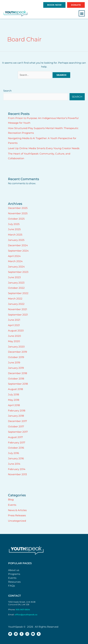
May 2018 (14, 400)
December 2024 (18, 245)
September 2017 (18, 432)
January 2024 (16, 267)
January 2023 (16, 283)
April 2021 (14, 325)
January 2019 (16, 368)
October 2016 (16, 448)
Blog (11, 500)
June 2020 (14, 336)
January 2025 (16, 240)
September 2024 (18, 251)
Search (7, 91)
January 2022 (16, 304)
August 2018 (16, 389)
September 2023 (18, 272)
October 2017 (16, 427)
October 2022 (16, 288)
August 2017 (15, 437)
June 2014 (14, 464)
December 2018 (18, 373)
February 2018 (17, 411)
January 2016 (16, 458)
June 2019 (14, 363)
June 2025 (14, 229)
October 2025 (16, 219)
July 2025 (14, 224)
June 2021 (14, 320)
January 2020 (16, 347)
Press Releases (17, 515)
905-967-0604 (23, 610)
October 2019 (16, 357)
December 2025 (18, 208)
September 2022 (18, 293)
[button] (82, 13)
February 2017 (17, 443)
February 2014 (17, 469)
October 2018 (16, 379)
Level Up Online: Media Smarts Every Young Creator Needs (44, 148)
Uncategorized (17, 521)
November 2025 (18, 213)
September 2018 (18, 384)
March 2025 (15, 235)
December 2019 (17, 352)
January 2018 (16, 416)
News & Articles (17, 510)
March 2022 (15, 299)
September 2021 (18, 315)
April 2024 (14, 256)
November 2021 (17, 309)
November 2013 (17, 474)
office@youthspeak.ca (26, 615)
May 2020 (14, 341)
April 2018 (14, 405)
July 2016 (13, 453)
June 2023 (14, 277)
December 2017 (17, 421)
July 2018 (14, 395)
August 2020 (16, 331)
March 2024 (15, 261)
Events (12, 505)
